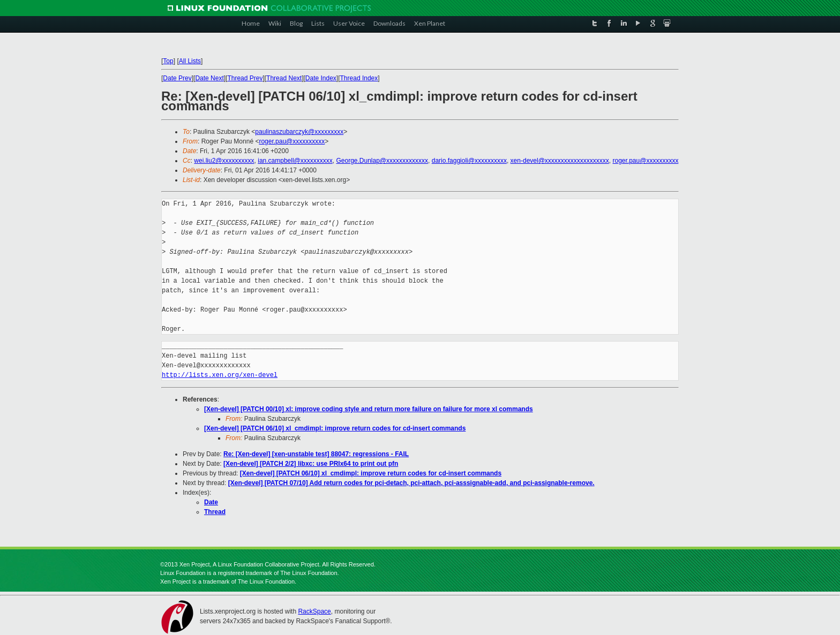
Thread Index (359, 78)
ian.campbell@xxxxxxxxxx (295, 161)
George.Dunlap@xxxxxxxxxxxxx (382, 161)
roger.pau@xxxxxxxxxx (292, 141)
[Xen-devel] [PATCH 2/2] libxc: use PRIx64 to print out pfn (311, 464)
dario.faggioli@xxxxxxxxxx (469, 161)
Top (168, 61)
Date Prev (177, 78)
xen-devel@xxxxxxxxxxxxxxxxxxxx (560, 161)
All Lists (190, 61)
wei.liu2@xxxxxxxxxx (224, 161)
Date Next (209, 78)
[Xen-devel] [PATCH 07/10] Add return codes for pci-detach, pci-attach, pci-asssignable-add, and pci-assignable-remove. (411, 483)
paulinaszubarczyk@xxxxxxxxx (299, 132)
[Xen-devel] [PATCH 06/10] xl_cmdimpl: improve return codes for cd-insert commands (335, 428)
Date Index (321, 78)
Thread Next (284, 78)
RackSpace (314, 611)
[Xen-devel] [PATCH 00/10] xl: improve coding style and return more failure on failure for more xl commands (369, 409)
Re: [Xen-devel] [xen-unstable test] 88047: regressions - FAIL (316, 454)
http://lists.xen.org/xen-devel (220, 375)
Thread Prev (245, 78)
